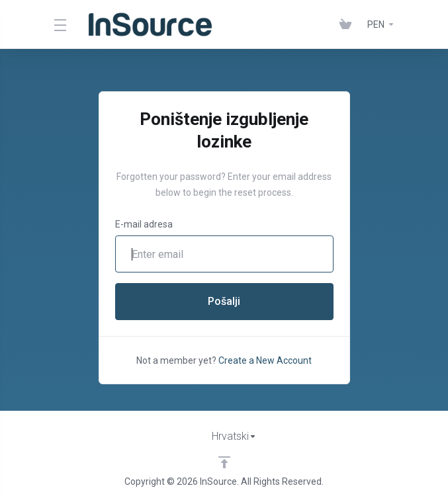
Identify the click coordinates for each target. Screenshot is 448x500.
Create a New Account (265, 360)
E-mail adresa (144, 224)
